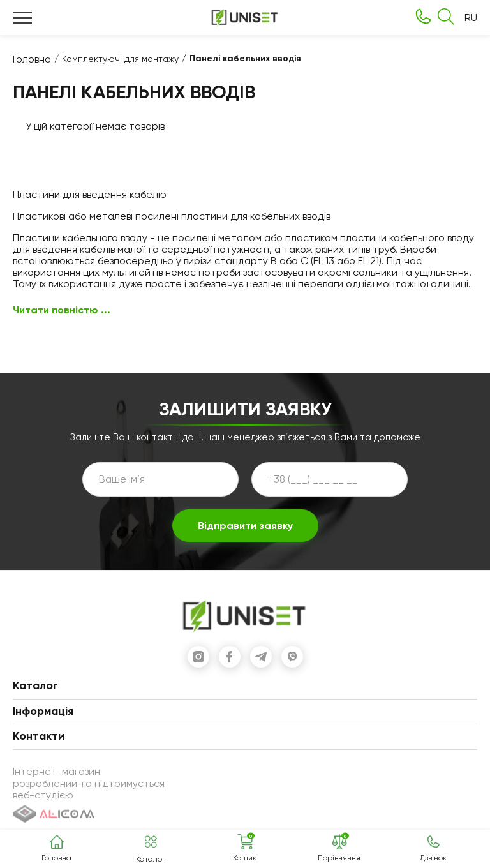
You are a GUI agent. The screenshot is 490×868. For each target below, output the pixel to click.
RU (471, 18)
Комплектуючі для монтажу (120, 59)
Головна (32, 59)
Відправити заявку (245, 526)
